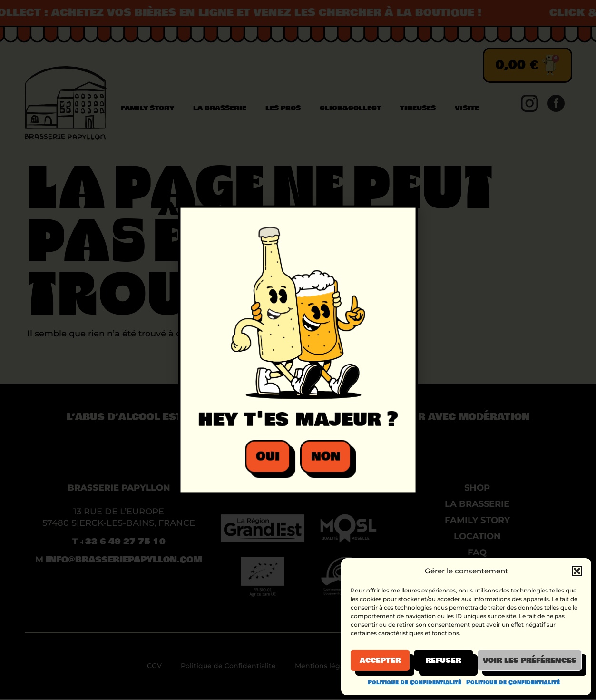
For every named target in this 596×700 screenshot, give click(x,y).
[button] (577, 571)
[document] (298, 350)
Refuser (443, 661)
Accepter (380, 661)
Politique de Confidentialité (415, 682)
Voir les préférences (530, 661)
